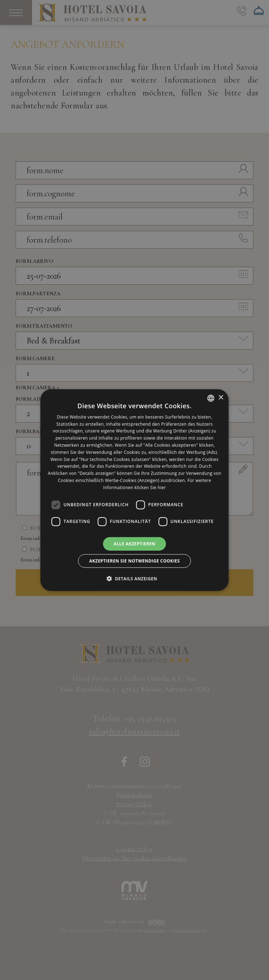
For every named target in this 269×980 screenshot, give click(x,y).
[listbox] (211, 398)
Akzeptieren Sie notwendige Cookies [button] (134, 561)
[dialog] (134, 490)
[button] (134, 579)
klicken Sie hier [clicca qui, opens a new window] (150, 488)
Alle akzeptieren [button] (134, 543)
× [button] (221, 398)
